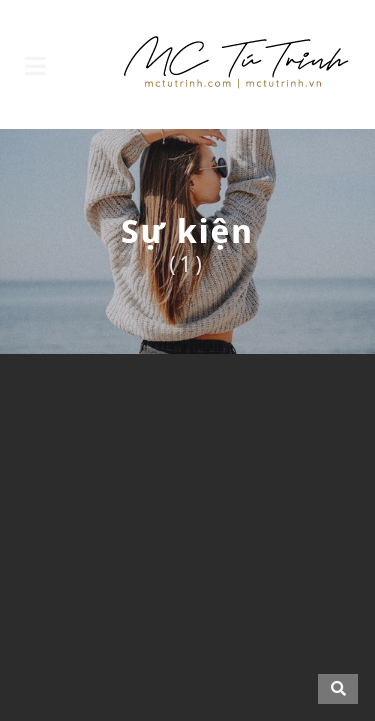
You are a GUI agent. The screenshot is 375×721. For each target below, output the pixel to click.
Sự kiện (187, 230)
